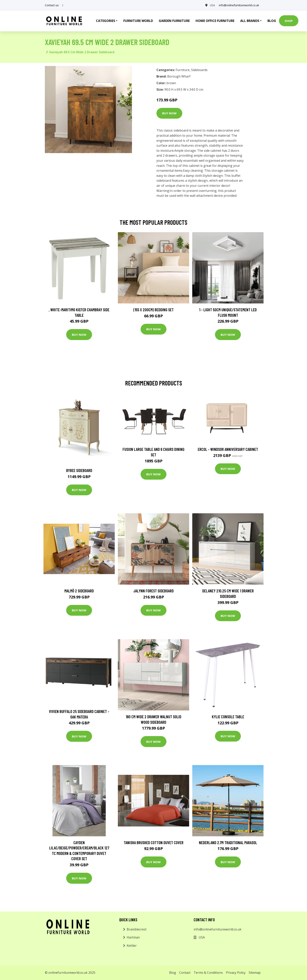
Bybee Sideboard (79, 470)
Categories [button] (106, 21)
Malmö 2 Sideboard (79, 591)
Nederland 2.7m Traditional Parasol (228, 842)
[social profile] (63, 5)
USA (212, 5)
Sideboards (199, 70)
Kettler (132, 946)
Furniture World (138, 21)
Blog (272, 21)
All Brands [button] (250, 21)
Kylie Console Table (228, 717)
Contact (185, 973)
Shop (289, 21)
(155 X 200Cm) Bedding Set (153, 310)
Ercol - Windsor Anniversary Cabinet (228, 449)
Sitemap (255, 973)
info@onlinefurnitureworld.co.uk (239, 5)
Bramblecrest (137, 929)
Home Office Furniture (215, 21)
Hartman (133, 937)
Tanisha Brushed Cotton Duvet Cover (154, 842)
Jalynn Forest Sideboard (153, 591)
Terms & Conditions (208, 973)
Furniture (183, 70)
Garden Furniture (174, 21)
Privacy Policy (236, 973)
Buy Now (169, 113)
